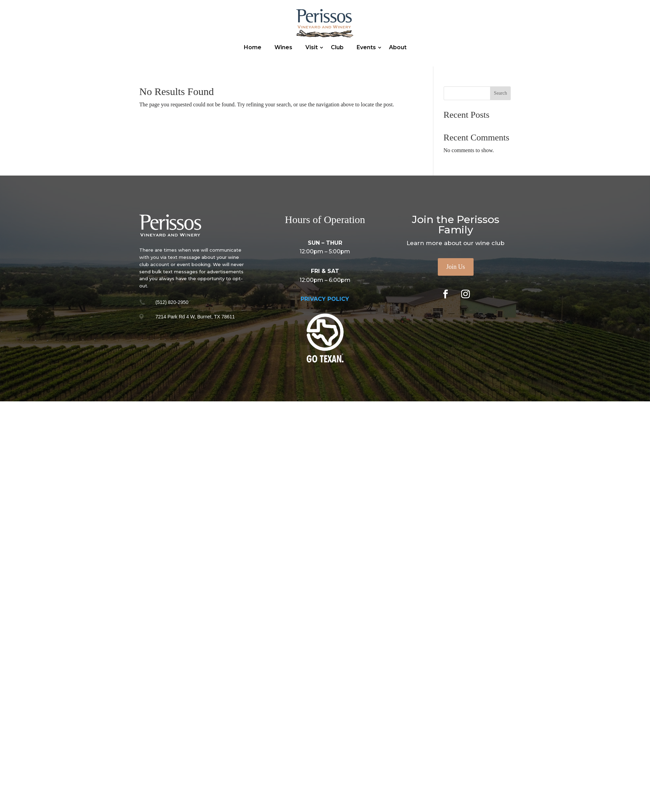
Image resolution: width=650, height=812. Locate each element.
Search (500, 93)
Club (337, 47)
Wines (283, 47)
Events (366, 47)
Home (253, 47)
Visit (312, 47)
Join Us (456, 267)
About (398, 47)
